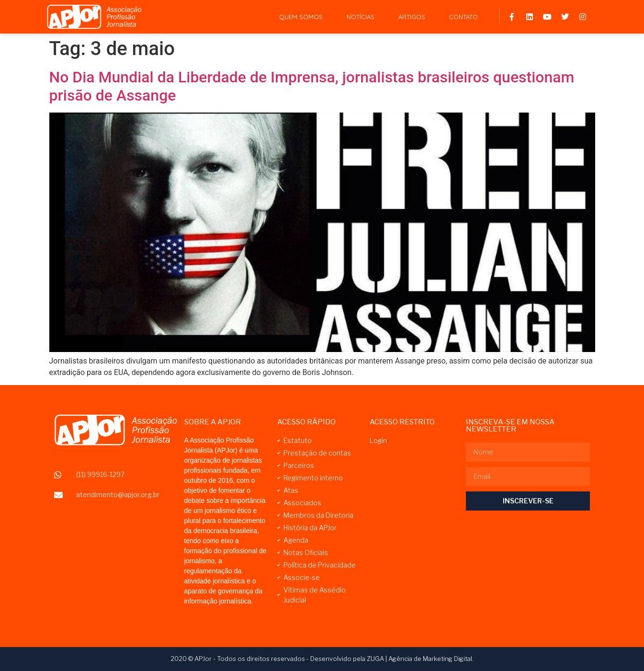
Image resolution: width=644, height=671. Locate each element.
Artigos (412, 17)
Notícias (361, 17)
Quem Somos (301, 17)
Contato (463, 17)
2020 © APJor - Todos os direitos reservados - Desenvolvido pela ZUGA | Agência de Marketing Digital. (322, 659)
